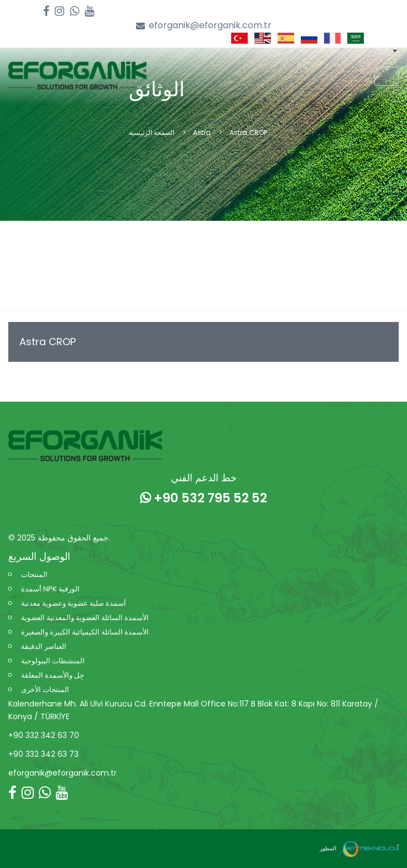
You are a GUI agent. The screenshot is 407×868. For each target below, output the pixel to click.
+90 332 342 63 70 (44, 735)
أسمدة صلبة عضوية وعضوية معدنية (74, 603)
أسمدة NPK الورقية (50, 589)
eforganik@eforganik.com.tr (204, 26)
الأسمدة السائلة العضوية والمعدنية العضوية (85, 618)
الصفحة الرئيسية (152, 132)
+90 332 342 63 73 (43, 754)
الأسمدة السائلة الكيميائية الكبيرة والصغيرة (85, 632)
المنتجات (34, 575)
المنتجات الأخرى (45, 690)
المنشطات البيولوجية (53, 661)
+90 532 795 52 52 (203, 498)
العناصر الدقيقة (44, 646)
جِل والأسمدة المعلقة (53, 675)
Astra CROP (48, 342)
